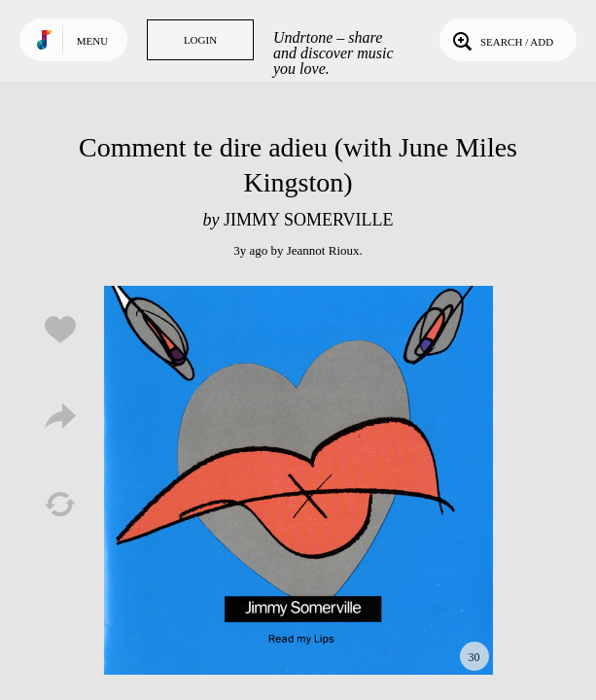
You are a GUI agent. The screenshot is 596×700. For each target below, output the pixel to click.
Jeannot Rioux (323, 250)
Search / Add (501, 40)
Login (200, 40)
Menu (92, 41)
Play (298, 480)
